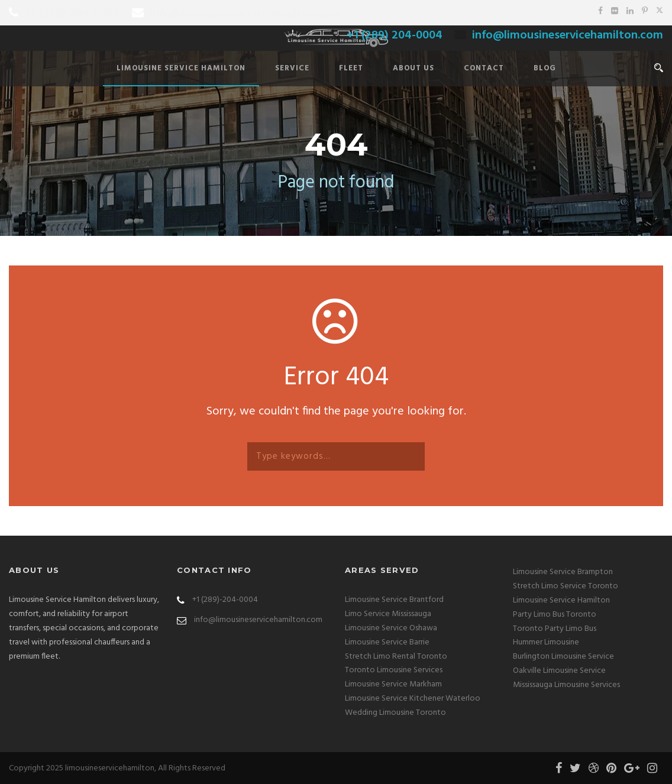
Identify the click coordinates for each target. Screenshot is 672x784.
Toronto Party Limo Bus (555, 629)
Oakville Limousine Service (559, 671)
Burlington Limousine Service (563, 657)
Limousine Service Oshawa (391, 628)
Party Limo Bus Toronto (555, 615)
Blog (545, 68)
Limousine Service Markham (393, 684)
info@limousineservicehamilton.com (245, 14)
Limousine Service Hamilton (181, 68)
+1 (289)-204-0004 (225, 600)
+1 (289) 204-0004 (72, 14)
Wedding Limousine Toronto (395, 713)
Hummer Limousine (546, 642)
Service (292, 68)
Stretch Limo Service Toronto (566, 586)
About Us (413, 68)
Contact (484, 68)
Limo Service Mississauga (388, 614)
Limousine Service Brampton (563, 572)
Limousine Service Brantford (394, 600)
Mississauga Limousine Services (566, 685)
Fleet (351, 68)
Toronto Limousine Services (394, 670)
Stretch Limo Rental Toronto (396, 657)
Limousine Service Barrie (387, 642)
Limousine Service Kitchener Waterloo (413, 699)
